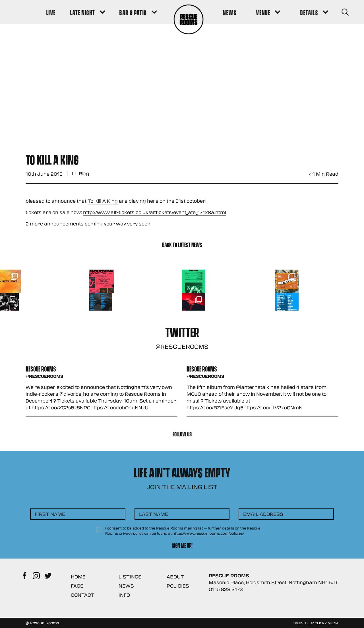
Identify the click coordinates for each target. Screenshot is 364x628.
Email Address (263, 514)
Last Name (154, 514)
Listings (130, 577)
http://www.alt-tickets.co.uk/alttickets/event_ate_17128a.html (155, 212)
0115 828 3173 (226, 589)
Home (78, 577)
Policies (178, 586)
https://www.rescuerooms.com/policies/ (208, 533)
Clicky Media (327, 623)
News (126, 586)
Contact (82, 595)
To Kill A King (103, 201)
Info (124, 595)
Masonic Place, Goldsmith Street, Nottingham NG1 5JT (274, 582)
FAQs (77, 586)
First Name (50, 514)
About (175, 577)
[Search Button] (330, 12)
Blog (84, 174)
